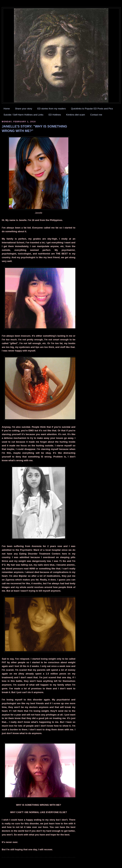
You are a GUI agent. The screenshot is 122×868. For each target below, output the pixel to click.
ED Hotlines (55, 115)
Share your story (24, 109)
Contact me (96, 115)
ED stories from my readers (51, 109)
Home (7, 109)
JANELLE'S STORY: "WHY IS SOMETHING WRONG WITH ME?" (34, 129)
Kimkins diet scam (76, 115)
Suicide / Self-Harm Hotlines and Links (24, 115)
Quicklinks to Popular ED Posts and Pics (92, 109)
